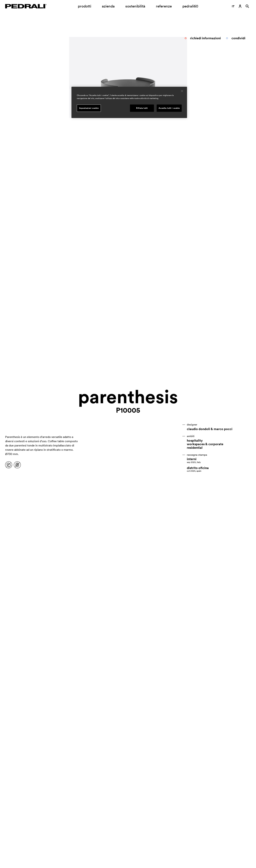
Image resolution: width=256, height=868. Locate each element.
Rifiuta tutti (142, 108)
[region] (129, 102)
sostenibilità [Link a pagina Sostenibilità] (135, 6)
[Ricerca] (247, 6)
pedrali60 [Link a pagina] (190, 6)
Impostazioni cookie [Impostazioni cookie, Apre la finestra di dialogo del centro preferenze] (89, 108)
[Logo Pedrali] (26, 6)
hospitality (195, 441)
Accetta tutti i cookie (169, 108)
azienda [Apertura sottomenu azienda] (108, 6)
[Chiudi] (182, 91)
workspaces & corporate (205, 444)
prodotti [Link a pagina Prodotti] (85, 6)
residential (195, 448)
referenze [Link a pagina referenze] (164, 6)
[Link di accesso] (240, 6)
